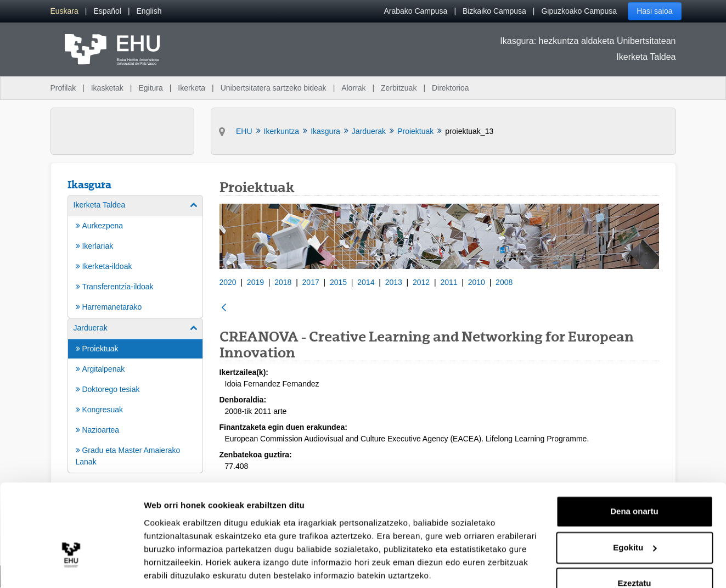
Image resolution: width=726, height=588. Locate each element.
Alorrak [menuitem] (353, 88)
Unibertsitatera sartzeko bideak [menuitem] (274, 88)
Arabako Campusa (415, 11)
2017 (311, 282)
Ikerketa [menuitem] (192, 88)
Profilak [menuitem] (63, 88)
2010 (477, 282)
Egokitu (635, 508)
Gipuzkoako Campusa (579, 11)
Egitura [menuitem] (150, 88)
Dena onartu (634, 472)
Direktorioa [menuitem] (451, 88)
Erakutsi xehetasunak (187, 566)
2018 (283, 282)
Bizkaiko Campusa (494, 11)
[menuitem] (64, 11)
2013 (394, 282)
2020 (228, 282)
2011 (449, 282)
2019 (255, 282)
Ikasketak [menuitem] (107, 88)
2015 (338, 282)
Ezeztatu (635, 544)
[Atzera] (224, 308)
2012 (421, 282)
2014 (366, 282)
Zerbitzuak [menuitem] (399, 88)
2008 (504, 282)
